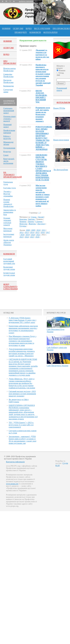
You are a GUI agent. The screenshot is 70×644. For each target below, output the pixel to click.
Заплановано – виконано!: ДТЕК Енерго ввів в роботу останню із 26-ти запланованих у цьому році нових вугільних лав (23, 440)
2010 (38, 230)
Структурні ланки (8, 91)
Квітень (32, 219)
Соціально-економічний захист (9, 111)
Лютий (41, 217)
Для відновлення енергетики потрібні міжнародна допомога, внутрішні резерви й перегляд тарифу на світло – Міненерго (22, 352)
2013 (27, 232)
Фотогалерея (50, 32)
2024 (27, 237)
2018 (22, 235)
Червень (23, 221)
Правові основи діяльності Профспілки (8, 203)
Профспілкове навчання (9, 132)
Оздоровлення (9, 148)
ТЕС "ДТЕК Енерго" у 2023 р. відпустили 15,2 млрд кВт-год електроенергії (21, 425)
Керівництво (9, 86)
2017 (48, 232)
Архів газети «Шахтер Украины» (9, 242)
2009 (33, 230)
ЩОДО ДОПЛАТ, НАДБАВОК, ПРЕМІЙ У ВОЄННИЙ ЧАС (41, 96)
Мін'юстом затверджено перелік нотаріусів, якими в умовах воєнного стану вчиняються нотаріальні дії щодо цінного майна (43, 196)
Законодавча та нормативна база (10, 212)
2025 (32, 237)
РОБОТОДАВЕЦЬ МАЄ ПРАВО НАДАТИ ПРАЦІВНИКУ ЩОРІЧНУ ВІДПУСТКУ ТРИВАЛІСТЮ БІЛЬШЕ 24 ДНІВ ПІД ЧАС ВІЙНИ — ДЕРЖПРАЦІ (44, 138)
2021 (38, 235)
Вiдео (6, 54)
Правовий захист (7, 126)
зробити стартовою (26, 1)
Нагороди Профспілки (8, 81)
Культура (7, 152)
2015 (37, 232)
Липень (31, 221)
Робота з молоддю (7, 137)
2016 (43, 232)
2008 (28, 230)
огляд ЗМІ (18, 28)
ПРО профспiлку (61, 28)
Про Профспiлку (10, 62)
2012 (21, 232)
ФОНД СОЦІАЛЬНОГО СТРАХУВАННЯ (11, 287)
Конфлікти (9, 254)
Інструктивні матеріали (9, 235)
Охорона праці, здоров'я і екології (10, 119)
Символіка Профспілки (8, 75)
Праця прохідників (61, 140)
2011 (44, 230)
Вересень (23, 224)
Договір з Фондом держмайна (8, 194)
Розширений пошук (62, 89)
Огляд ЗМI (9, 48)
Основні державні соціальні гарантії (7, 221)
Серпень (39, 221)
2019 (28, 235)
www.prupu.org (12, 484)
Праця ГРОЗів (59, 108)
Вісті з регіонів (42, 28)
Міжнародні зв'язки (8, 143)
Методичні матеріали (8, 230)
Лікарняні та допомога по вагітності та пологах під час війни (42, 55)
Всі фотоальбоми (61, 170)
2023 (21, 237)
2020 (33, 235)
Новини (6, 28)
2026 (37, 237)
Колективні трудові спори (9, 268)
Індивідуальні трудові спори (9, 274)
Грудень (23, 226)
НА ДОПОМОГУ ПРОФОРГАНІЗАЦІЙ (13, 175)
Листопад (41, 224)
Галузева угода (10, 188)
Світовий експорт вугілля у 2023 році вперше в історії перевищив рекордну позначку (22, 394)
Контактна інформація (15, 462)
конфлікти (35, 32)
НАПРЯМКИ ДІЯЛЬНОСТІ (9, 102)
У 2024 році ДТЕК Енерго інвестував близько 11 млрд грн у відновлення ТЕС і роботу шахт (23, 320)
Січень (34, 217)
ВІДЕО (29, 28)
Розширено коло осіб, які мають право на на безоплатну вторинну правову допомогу (43, 114)
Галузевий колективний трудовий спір (9, 261)
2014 (32, 232)
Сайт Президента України (57, 366)
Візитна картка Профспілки (10, 70)
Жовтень (32, 224)
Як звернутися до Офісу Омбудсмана (19, 401)
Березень (23, 219)
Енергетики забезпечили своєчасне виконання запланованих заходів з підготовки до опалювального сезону (23, 329)
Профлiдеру (21, 32)
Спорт (6, 155)
